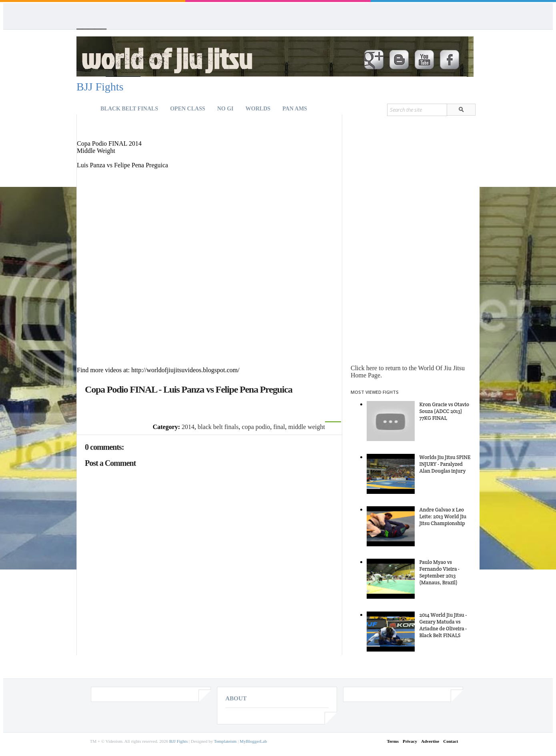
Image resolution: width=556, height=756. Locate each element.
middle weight (307, 427)
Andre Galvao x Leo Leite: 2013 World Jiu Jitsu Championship (443, 516)
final (279, 427)
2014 (188, 427)
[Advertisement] (171, 126)
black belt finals (218, 427)
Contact (451, 741)
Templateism (225, 741)
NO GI (225, 109)
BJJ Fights (100, 87)
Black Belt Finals (129, 109)
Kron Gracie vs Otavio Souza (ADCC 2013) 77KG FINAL (444, 411)
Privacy (410, 741)
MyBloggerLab (253, 741)
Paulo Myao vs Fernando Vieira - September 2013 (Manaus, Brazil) (439, 572)
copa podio (256, 427)
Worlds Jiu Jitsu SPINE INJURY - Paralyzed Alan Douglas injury (445, 464)
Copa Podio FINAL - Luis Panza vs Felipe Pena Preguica (189, 389)
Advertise (430, 741)
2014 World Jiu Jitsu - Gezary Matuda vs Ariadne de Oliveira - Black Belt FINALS (443, 625)
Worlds (258, 109)
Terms (393, 741)
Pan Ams (295, 109)
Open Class (188, 109)
